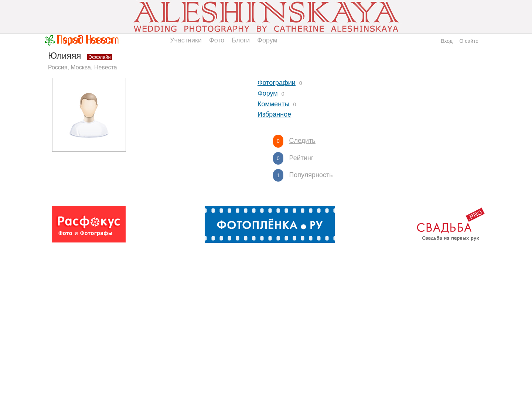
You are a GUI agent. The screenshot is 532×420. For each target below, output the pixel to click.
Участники (186, 40)
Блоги (241, 40)
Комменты (273, 104)
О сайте (469, 41)
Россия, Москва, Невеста (83, 67)
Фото (217, 40)
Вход (447, 41)
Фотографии (277, 83)
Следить (302, 141)
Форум (267, 40)
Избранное (274, 114)
